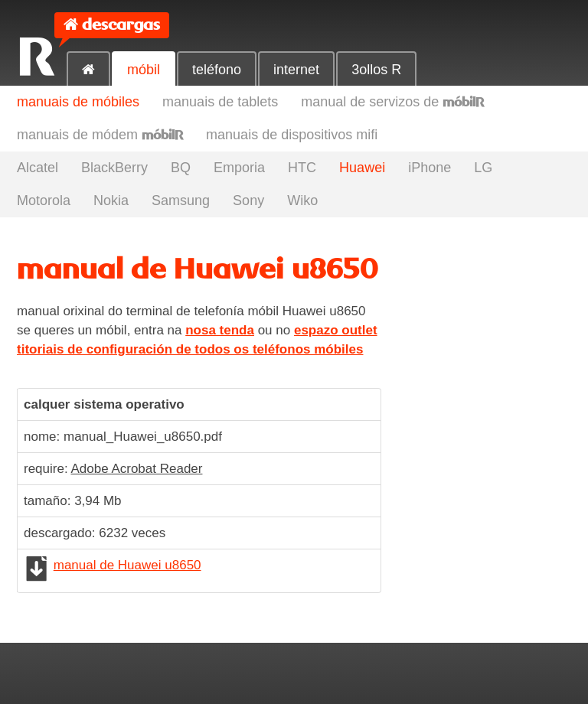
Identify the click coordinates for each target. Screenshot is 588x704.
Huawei (362, 168)
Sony (248, 200)
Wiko (302, 200)
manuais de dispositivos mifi (292, 135)
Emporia (239, 168)
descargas (121, 25)
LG (483, 168)
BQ (181, 168)
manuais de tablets (220, 102)
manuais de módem (100, 135)
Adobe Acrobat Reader (136, 469)
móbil (144, 70)
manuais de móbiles (78, 102)
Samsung (181, 200)
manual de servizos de (392, 102)
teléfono (217, 70)
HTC (302, 168)
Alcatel (38, 168)
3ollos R (376, 70)
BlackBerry (114, 168)
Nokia (111, 200)
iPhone (430, 168)
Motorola (44, 200)
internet (296, 70)
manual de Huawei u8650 (127, 565)
